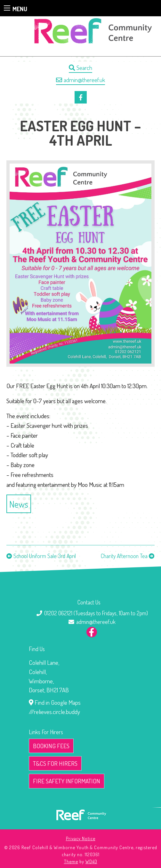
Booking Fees (51, 746)
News (19, 504)
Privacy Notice (81, 838)
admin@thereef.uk (80, 80)
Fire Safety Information (67, 781)
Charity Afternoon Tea (124, 556)
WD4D (91, 861)
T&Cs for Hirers (55, 763)
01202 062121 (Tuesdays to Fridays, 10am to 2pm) (96, 613)
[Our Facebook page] (81, 97)
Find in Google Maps (55, 702)
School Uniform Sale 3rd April (45, 556)
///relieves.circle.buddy (54, 712)
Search (80, 68)
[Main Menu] (7, 8)
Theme (71, 861)
